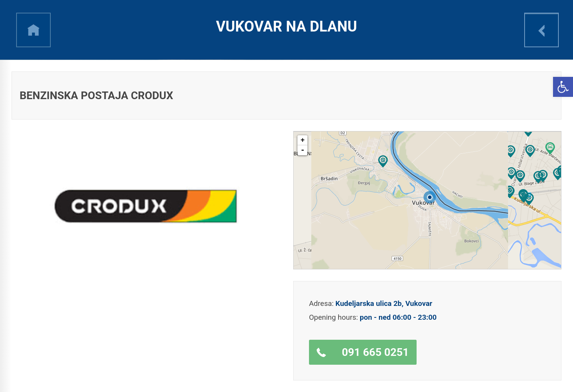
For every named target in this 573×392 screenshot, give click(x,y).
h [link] (33, 30)
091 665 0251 (375, 352)
